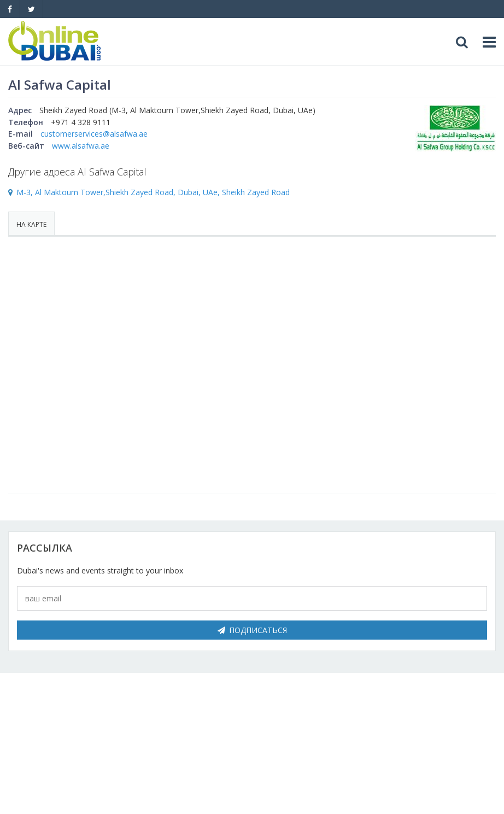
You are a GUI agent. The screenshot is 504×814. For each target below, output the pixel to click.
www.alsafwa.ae (81, 146)
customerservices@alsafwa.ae (94, 134)
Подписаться (252, 630)
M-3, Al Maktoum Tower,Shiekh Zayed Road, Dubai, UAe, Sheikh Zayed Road (153, 192)
